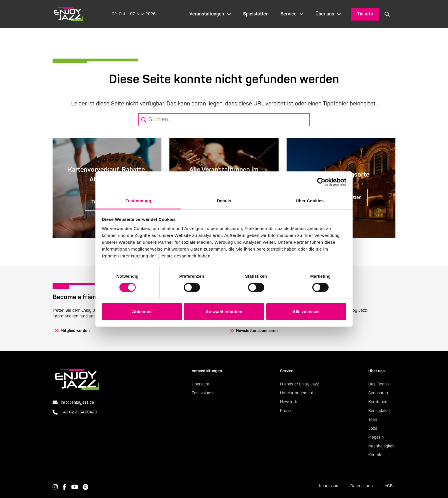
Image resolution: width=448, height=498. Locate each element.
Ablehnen (142, 312)
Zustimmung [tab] (138, 200)
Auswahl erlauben (224, 312)
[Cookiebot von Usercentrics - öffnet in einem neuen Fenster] (321, 182)
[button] (387, 14)
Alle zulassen (306, 312)
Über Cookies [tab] (310, 200)
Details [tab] (224, 200)
